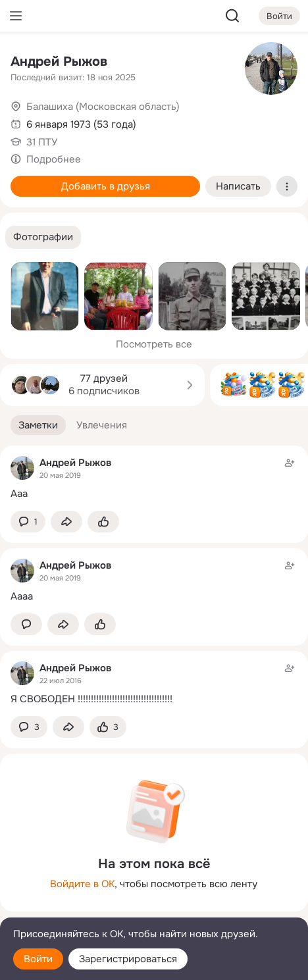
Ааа (19, 494)
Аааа (22, 596)
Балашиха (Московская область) (103, 107)
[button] (43, 237)
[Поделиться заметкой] (66, 522)
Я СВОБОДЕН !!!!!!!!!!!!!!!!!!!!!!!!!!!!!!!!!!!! (91, 699)
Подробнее (54, 159)
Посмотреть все (154, 344)
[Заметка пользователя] (154, 478)
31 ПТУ (42, 142)
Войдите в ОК (82, 884)
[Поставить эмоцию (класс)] (103, 522)
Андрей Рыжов (59, 62)
